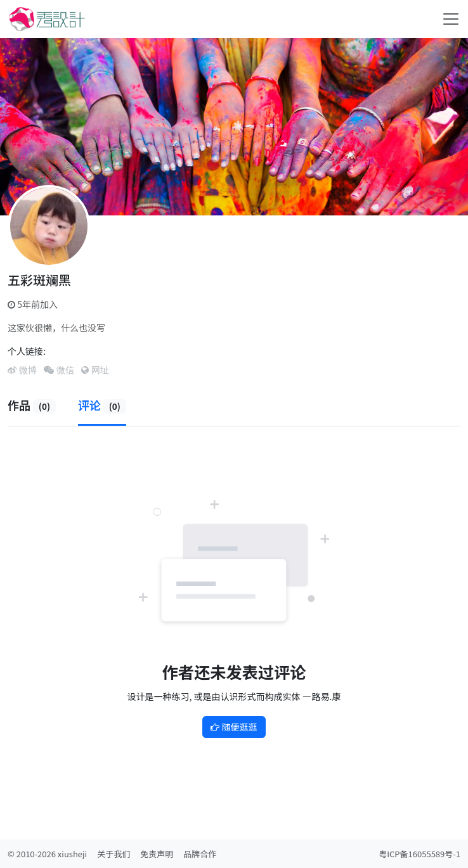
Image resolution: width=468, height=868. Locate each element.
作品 (32, 405)
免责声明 (157, 854)
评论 (102, 405)
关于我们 (114, 854)
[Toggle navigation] (451, 19)
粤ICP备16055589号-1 (419, 854)
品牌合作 (200, 854)
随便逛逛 (234, 727)
